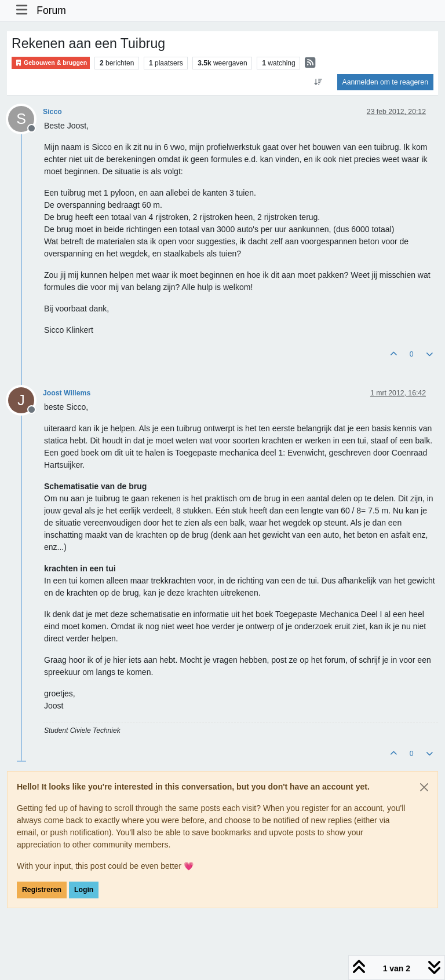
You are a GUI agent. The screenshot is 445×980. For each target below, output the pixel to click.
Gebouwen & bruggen (51, 63)
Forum (51, 10)
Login (84, 890)
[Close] (424, 787)
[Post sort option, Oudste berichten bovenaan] (318, 82)
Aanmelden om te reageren (385, 82)
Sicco (52, 112)
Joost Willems (67, 393)
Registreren (42, 890)
